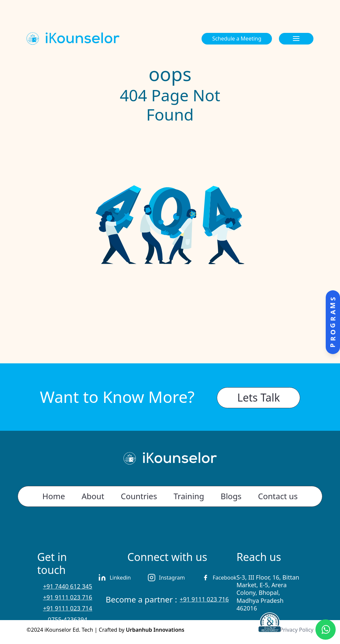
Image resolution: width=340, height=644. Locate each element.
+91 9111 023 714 (68, 608)
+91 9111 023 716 (68, 597)
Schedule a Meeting (237, 39)
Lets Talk (258, 397)
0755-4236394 (68, 619)
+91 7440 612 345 (68, 586)
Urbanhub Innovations (155, 630)
